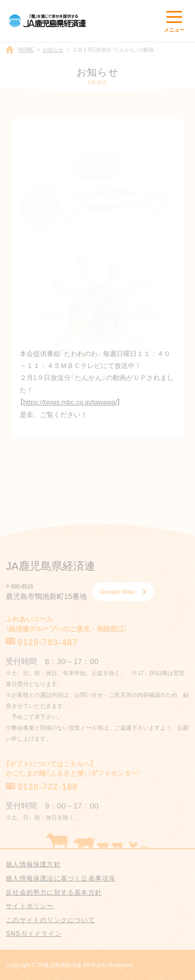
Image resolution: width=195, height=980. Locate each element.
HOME (26, 49)
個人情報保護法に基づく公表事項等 (61, 878)
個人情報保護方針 (33, 864)
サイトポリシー (30, 905)
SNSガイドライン (34, 933)
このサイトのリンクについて (50, 920)
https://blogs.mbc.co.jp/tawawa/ (70, 402)
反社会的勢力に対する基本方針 (54, 892)
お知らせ (53, 49)
